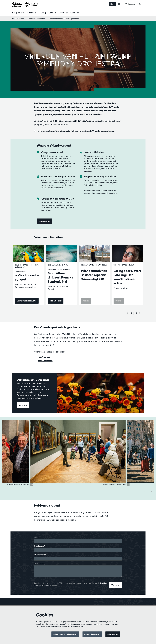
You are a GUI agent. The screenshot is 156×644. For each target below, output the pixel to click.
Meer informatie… (78, 626)
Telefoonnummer (42, 555)
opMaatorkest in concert (27, 277)
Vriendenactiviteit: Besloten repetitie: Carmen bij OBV (94, 275)
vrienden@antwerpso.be (45, 516)
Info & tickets (56, 301)
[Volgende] (140, 313)
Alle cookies (113, 634)
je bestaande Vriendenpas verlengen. (97, 131)
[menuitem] (18, 13)
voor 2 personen (45, 361)
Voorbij (86, 301)
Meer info (23, 405)
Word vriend (44, 221)
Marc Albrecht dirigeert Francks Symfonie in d (60, 277)
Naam (37, 537)
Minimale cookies (92, 634)
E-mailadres (39, 546)
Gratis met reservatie (27, 301)
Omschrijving (40, 563)
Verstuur (115, 585)
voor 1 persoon (44, 357)
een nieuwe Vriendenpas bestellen (61, 131)
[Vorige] (145, 491)
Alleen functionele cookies (65, 634)
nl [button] (112, 4)
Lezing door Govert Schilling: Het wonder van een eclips (127, 277)
